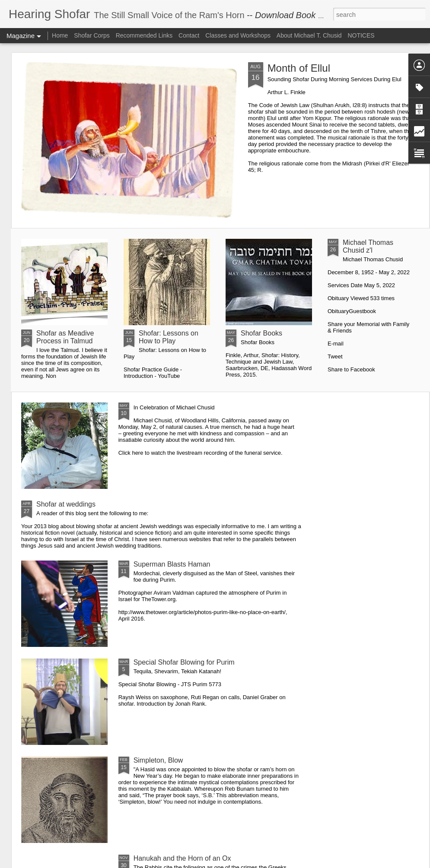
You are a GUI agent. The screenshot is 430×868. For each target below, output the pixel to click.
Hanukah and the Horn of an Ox (182, 858)
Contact (189, 35)
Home (60, 35)
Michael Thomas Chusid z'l (368, 246)
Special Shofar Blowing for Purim (184, 662)
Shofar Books (261, 333)
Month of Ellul (299, 68)
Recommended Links (144, 35)
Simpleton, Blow (158, 760)
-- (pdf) (301, 15)
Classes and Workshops (238, 35)
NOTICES (361, 35)
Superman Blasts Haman (172, 564)
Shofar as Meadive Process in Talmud (65, 337)
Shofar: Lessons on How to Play (169, 337)
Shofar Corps (92, 35)
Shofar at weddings (66, 504)
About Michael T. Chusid (309, 35)
